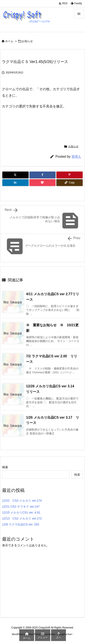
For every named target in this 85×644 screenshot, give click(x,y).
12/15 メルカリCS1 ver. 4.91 (21, 512)
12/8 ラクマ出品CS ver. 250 (21, 524)
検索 (5, 467)
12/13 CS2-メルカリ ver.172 (22, 518)
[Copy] (70, 183)
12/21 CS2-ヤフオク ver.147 (21, 507)
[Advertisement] (43, 124)
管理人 (76, 157)
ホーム (9, 41)
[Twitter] (15, 175)
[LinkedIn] (15, 183)
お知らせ (27, 41)
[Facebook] (43, 175)
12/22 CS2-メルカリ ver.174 (22, 501)
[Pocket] (43, 183)
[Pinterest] (70, 175)
